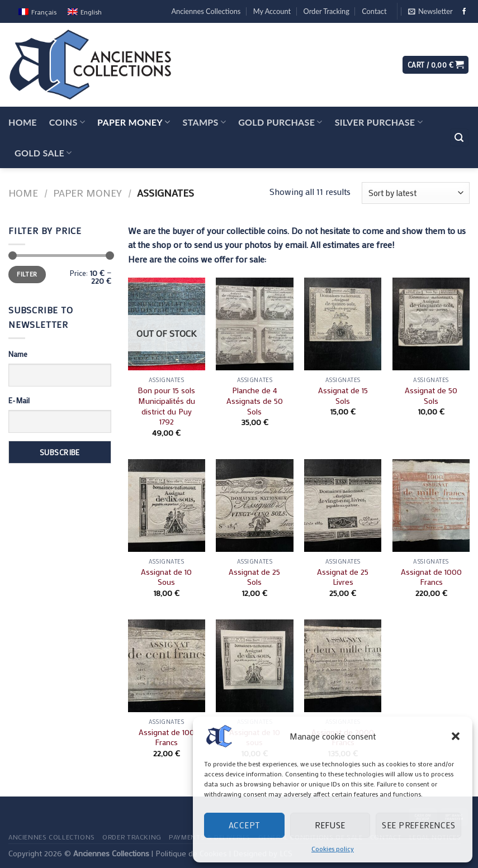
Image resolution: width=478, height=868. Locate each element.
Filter (27, 274)
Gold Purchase (280, 122)
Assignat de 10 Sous (166, 577)
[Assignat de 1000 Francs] (431, 505)
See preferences (418, 825)
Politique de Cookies (191, 853)
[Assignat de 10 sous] (254, 666)
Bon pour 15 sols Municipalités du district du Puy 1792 (166, 406)
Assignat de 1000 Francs (431, 577)
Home (23, 122)
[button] (456, 736)
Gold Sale (43, 153)
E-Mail (19, 400)
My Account (272, 11)
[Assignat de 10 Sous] (167, 505)
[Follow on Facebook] (464, 12)
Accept (244, 825)
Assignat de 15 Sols (343, 396)
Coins (67, 122)
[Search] (460, 138)
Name (18, 354)
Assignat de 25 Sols (254, 577)
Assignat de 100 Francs (167, 738)
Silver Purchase (379, 122)
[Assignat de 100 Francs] (167, 666)
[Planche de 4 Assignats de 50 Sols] (254, 324)
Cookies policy (333, 848)
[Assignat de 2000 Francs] (343, 666)
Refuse (330, 825)
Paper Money (134, 122)
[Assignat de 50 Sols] (431, 324)
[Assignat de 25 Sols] (254, 505)
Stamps (205, 122)
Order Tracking (326, 11)
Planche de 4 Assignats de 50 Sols (255, 401)
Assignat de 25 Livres (343, 577)
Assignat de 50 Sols (431, 396)
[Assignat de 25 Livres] (343, 505)
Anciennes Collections (206, 11)
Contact (374, 11)
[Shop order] (416, 193)
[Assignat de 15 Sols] (343, 324)
